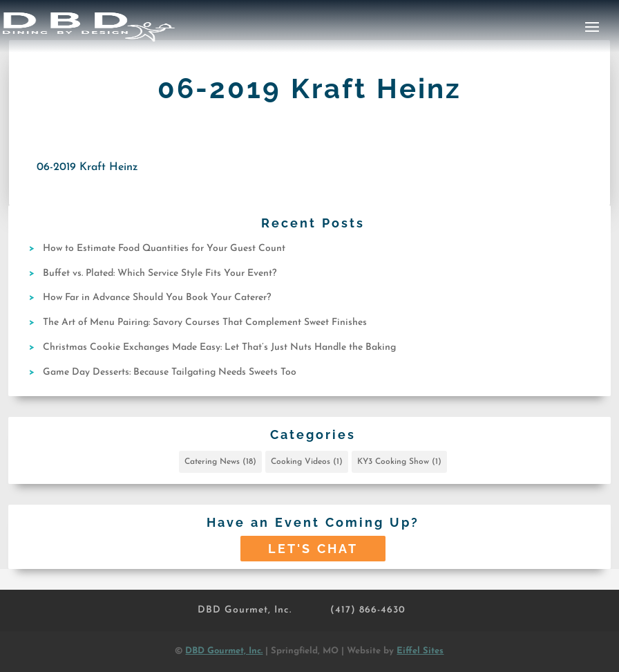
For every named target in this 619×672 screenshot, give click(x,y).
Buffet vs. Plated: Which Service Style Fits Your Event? (160, 273)
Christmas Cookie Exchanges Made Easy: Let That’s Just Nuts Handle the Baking (219, 347)
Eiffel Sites (420, 651)
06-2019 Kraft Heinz (87, 167)
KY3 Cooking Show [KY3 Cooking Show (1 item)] (399, 462)
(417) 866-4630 (368, 610)
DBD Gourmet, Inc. (245, 610)
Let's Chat (313, 549)
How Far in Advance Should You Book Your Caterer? (157, 298)
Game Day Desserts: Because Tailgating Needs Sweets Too (170, 372)
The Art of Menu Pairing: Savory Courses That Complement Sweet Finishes (205, 323)
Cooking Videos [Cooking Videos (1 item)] (307, 462)
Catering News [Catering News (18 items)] (220, 462)
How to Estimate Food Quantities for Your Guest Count (164, 249)
